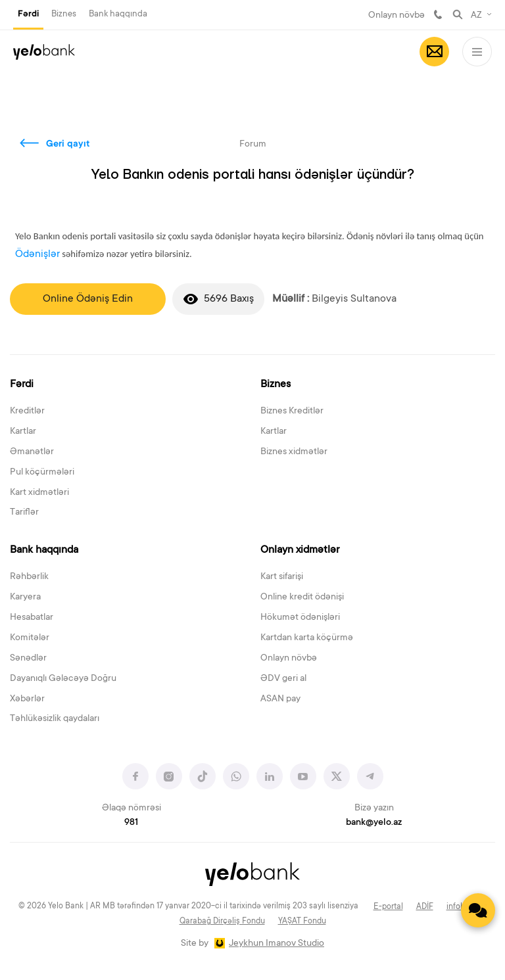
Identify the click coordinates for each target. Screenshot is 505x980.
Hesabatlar (32, 618)
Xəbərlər (27, 699)
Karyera (25, 597)
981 (438, 14)
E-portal (388, 907)
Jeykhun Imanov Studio (277, 944)
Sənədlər (28, 659)
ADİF (425, 907)
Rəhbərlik (29, 577)
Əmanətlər (32, 452)
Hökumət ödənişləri (300, 618)
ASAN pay (280, 699)
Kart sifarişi (282, 577)
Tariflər (24, 513)
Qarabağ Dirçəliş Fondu (222, 922)
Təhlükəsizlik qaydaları (55, 719)
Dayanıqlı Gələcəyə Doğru (63, 679)
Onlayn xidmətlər (300, 550)
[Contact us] (478, 910)
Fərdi (28, 14)
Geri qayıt (68, 145)
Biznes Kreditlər (292, 411)
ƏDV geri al (283, 679)
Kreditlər (27, 411)
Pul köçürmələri (42, 473)
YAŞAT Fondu (302, 922)
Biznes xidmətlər (294, 452)
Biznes (64, 14)
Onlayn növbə (397, 16)
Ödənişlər (37, 254)
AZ (476, 16)
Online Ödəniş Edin (88, 299)
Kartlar (23, 432)
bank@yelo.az (374, 823)
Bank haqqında (118, 14)
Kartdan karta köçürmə (307, 638)
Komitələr (30, 638)
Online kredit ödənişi (302, 597)
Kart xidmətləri (39, 493)
